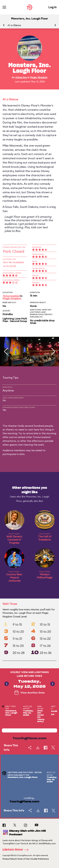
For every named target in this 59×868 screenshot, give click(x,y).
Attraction (21, 77)
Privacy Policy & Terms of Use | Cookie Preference (26, 859)
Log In (52, 7)
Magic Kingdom (39, 77)
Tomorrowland (11, 296)
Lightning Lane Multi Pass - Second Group (15, 320)
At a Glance (14, 25)
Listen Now (17, 850)
